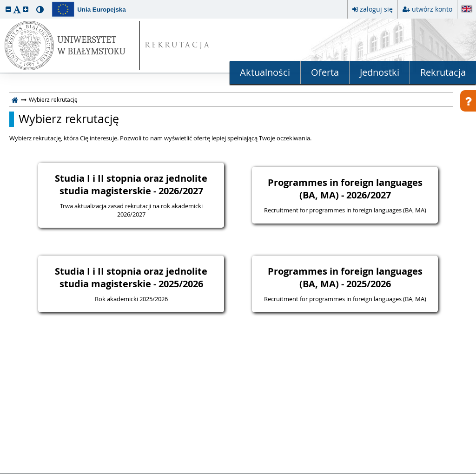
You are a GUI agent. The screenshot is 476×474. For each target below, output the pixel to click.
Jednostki (380, 72)
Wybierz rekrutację (69, 119)
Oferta (325, 72)
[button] (8, 9)
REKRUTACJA (178, 46)
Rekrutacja (443, 72)
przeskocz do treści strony (2, 2)
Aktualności (265, 72)
